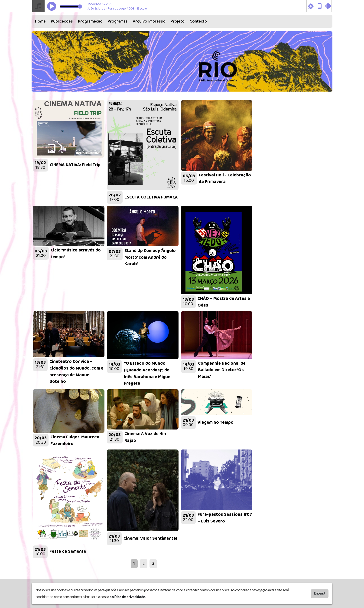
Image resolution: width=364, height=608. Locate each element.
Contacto (198, 21)
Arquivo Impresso (149, 21)
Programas (118, 21)
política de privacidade (127, 597)
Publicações (62, 21)
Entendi (320, 593)
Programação (90, 21)
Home (40, 21)
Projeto (178, 21)
